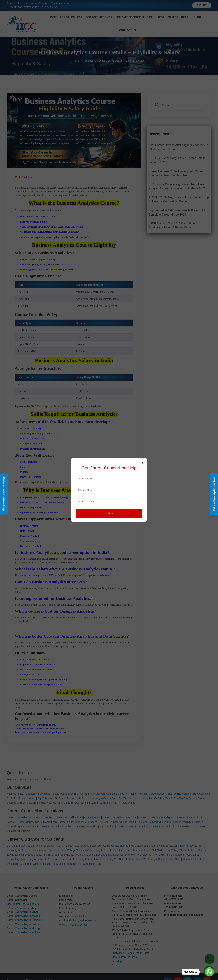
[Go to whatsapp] (209, 972)
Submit (109, 513)
